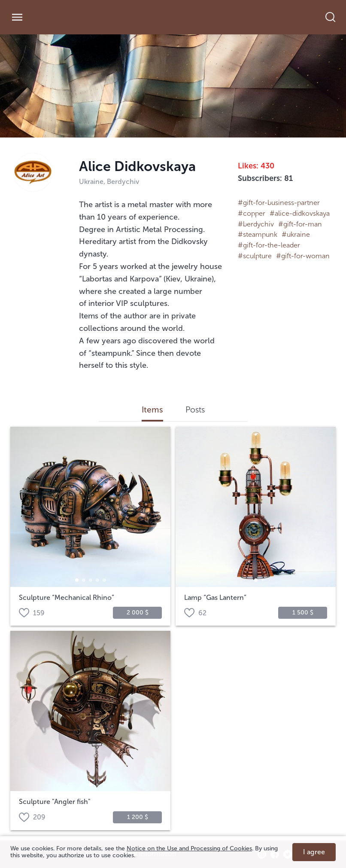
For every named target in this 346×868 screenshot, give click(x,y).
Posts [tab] (195, 410)
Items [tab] (152, 410)
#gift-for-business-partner (279, 203)
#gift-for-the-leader (269, 245)
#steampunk (258, 234)
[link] (72, 17)
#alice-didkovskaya (300, 213)
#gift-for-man (300, 224)
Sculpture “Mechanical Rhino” (67, 598)
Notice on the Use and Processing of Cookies (189, 848)
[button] (77, 580)
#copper (252, 213)
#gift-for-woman (303, 256)
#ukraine (296, 234)
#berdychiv (256, 224)
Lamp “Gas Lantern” (215, 598)
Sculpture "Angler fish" (55, 802)
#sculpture (255, 256)
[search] (335, 17)
